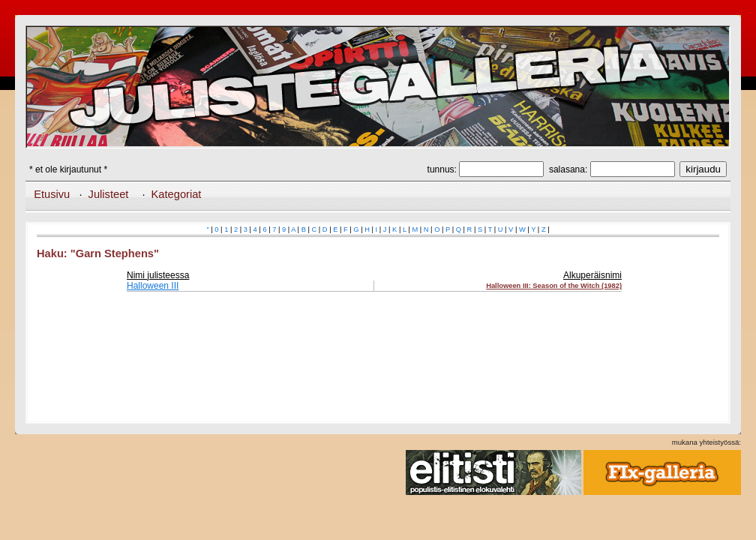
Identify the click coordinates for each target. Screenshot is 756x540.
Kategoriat (177, 194)
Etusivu (52, 194)
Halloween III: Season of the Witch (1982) (554, 286)
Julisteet (109, 194)
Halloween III (153, 286)
